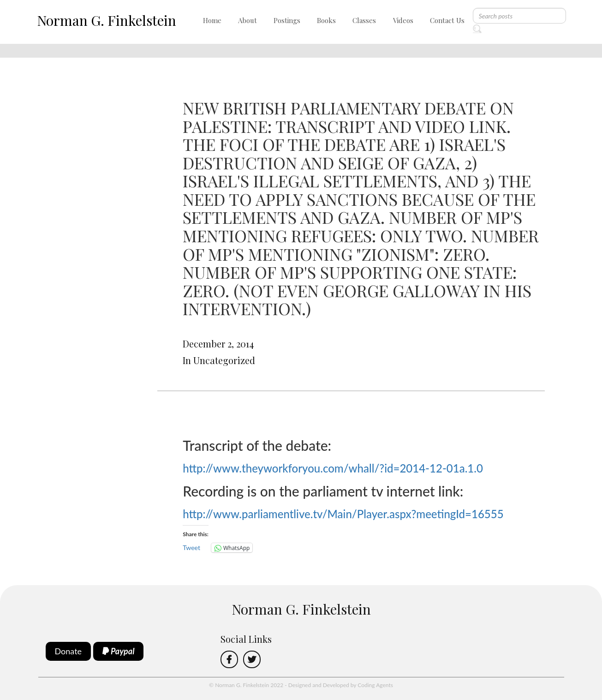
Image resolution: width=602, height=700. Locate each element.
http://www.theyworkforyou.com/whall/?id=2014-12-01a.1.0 (333, 468)
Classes (364, 20)
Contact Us (447, 20)
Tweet (191, 547)
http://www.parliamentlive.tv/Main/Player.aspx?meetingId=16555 (343, 514)
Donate (69, 651)
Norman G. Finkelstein (107, 20)
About (247, 20)
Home (212, 20)
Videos (403, 20)
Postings (287, 20)
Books (326, 20)
